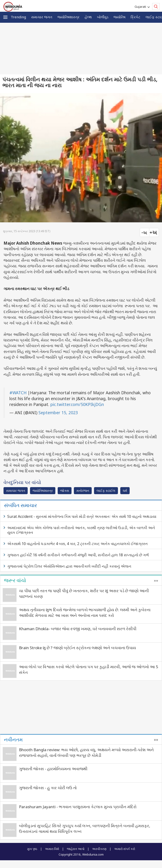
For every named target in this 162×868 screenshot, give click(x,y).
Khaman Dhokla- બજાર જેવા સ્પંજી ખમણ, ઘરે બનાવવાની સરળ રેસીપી (78, 629)
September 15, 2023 (58, 413)
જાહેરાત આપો (76, 849)
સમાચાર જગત (42, 17)
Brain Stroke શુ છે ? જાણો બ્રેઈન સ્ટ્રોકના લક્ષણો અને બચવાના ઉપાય (77, 648)
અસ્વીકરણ (99, 849)
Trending (18, 17)
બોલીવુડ (103, 17)
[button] (5, 17)
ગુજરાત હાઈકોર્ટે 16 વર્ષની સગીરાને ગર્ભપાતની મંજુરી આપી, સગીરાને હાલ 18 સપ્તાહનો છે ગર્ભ (78, 555)
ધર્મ (125, 491)
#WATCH (18, 393)
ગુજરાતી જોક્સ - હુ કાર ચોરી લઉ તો (48, 788)
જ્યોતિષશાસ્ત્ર (68, 17)
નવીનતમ (13, 739)
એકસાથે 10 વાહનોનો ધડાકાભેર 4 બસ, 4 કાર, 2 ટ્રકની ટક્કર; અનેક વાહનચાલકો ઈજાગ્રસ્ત (77, 544)
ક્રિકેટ (136, 17)
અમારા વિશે (52, 849)
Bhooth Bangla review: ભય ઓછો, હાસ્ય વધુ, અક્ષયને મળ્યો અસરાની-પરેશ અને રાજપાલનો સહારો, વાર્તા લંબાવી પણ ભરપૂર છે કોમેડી (86, 752)
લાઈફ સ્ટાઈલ (106, 491)
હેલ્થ (88, 17)
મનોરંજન (83, 491)
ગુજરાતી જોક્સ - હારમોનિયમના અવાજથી (53, 769)
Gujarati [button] (141, 7)
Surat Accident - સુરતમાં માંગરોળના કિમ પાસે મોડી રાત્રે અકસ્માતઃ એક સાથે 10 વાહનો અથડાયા (82, 516)
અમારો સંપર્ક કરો (125, 849)
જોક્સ (65, 491)
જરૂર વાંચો (15, 580)
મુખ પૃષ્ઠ (32, 849)
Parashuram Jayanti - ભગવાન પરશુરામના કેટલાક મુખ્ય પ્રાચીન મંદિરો (78, 807)
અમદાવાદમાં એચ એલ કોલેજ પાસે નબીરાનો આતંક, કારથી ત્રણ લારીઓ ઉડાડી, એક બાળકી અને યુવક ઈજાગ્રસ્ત (81, 530)
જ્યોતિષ (119, 17)
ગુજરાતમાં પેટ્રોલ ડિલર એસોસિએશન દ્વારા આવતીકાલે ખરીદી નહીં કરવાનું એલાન (69, 566)
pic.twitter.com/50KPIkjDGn (77, 404)
